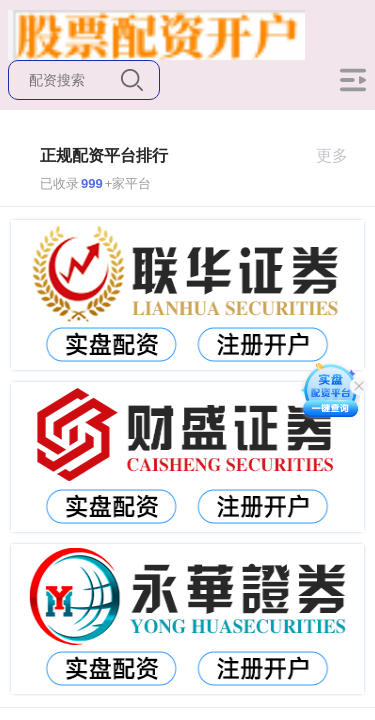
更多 (340, 155)
